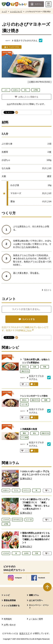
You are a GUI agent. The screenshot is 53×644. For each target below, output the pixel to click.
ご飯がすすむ (25, 371)
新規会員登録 (10, 600)
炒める (24, 367)
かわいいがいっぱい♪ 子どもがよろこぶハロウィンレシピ (36, 473)
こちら (29, 330)
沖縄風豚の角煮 (30, 429)
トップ (4, 12)
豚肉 (24, 433)
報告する (48, 290)
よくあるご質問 (36, 619)
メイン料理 (24, 438)
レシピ (7, 595)
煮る (34, 433)
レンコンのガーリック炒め (35, 396)
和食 (45, 367)
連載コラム (34, 595)
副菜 (46, 400)
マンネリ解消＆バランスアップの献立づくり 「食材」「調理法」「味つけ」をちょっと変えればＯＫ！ (36, 504)
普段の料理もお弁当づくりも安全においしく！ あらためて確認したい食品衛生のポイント (36, 538)
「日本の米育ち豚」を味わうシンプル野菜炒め (36, 361)
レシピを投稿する (12, 606)
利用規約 (8, 619)
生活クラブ (26, 633)
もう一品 (24, 404)
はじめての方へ (36, 600)
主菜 (34, 367)
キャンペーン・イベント (39, 606)
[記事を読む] (26, 479)
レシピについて (16, 12)
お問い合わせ (10, 625)
